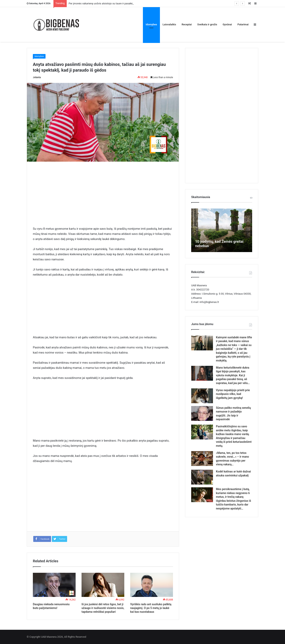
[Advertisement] (103, 197)
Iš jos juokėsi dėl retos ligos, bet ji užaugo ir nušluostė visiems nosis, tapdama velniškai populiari (103, 608)
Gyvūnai (227, 24)
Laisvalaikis (169, 24)
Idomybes (151, 24)
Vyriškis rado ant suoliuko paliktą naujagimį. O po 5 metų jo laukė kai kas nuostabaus (151, 608)
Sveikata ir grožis (207, 24)
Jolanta (37, 77)
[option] (222, 230)
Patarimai (243, 24)
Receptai (187, 24)
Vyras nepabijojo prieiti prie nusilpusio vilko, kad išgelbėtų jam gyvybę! (233, 394)
